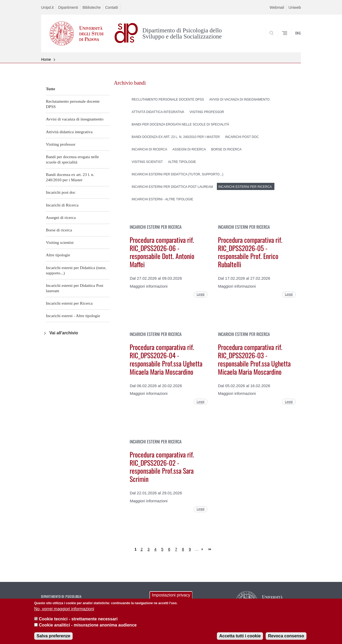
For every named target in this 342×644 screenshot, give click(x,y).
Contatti (112, 7)
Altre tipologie (58, 255)
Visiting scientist (60, 242)
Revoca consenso (286, 640)
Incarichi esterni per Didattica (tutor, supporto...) (76, 270)
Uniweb (295, 7)
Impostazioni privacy (171, 599)
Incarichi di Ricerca (62, 205)
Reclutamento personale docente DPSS (73, 104)
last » (210, 549)
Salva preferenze (53, 640)
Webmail (277, 7)
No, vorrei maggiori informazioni (64, 613)
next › (203, 549)
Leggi (201, 294)
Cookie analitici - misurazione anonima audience (88, 629)
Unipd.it (47, 7)
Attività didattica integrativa (69, 132)
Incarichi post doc (61, 192)
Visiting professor (61, 144)
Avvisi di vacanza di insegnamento (75, 119)
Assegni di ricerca (61, 217)
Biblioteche (92, 7)
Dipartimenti (68, 7)
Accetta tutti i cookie (240, 640)
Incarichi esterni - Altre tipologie (73, 316)
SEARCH (292, 40)
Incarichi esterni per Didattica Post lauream (75, 288)
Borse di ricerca (59, 230)
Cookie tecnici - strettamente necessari (78, 623)
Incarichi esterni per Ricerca (69, 303)
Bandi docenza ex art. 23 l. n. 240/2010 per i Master (70, 177)
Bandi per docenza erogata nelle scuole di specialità (72, 159)
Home (46, 59)
